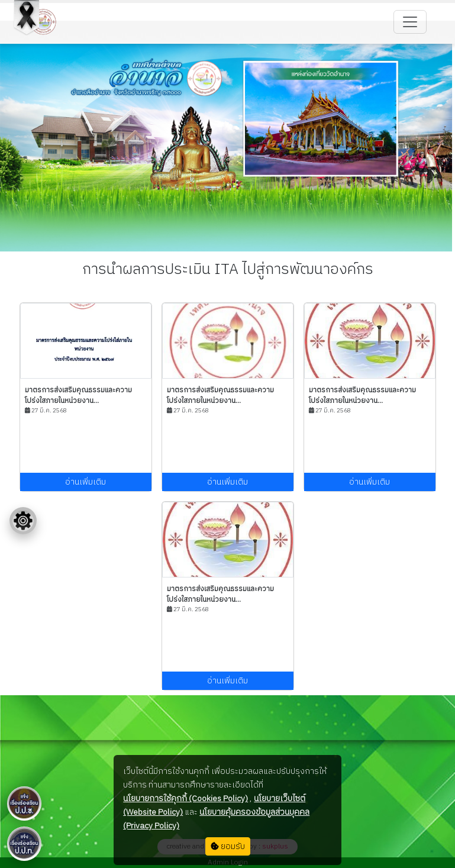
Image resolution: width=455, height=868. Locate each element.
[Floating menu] (23, 521)
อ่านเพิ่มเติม (85, 482)
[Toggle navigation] (410, 22)
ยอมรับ (228, 846)
